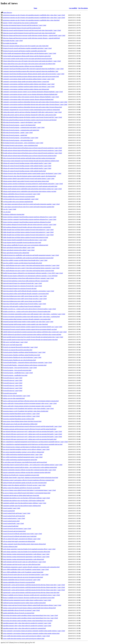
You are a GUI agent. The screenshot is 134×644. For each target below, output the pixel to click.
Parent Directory (8, 13)
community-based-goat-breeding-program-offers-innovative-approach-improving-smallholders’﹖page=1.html (33, 69)
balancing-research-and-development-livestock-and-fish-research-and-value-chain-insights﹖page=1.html (32, 30)
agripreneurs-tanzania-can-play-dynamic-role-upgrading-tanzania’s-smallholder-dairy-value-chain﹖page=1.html (34, 15)
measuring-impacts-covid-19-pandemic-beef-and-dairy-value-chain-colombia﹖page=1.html (28, 408)
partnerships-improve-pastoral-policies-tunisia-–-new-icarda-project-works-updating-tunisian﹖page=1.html (33, 465)
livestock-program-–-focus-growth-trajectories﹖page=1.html (20, 368)
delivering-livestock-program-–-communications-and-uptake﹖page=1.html (24, 127)
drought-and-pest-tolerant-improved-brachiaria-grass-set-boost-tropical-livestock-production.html (30, 156)
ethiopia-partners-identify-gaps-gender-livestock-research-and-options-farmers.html (26, 181)
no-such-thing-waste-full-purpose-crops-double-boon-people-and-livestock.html (25, 462)
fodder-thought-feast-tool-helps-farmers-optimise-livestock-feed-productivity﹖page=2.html (28, 232)
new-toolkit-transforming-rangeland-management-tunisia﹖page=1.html (23, 454)
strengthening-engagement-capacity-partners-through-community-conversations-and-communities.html (31, 567)
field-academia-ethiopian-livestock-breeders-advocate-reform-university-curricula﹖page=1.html (30, 225)
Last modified (73, 8)
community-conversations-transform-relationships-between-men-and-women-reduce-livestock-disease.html (32, 107)
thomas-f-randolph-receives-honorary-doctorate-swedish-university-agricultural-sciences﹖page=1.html (31, 595)
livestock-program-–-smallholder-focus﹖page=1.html (18, 373)
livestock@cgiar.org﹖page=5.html (13, 388)
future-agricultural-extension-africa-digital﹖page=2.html (19, 250)
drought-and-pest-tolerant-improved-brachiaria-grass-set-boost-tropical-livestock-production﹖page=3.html (32, 153)
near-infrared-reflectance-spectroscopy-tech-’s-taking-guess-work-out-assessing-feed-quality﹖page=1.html (32, 431)
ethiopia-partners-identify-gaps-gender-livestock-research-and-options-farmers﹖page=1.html (29, 179)
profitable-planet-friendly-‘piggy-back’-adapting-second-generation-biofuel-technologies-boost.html (31, 478)
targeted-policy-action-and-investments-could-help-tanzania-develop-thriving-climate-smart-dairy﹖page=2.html (34, 587)
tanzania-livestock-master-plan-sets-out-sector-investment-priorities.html (23, 577)
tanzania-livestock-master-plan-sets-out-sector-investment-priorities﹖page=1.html (26, 575)
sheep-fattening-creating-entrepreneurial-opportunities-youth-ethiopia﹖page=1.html (26, 554)
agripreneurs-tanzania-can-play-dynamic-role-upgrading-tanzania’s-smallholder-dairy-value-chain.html (31, 20)
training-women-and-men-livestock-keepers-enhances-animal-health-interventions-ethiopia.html (29, 608)
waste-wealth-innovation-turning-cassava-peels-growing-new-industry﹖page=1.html (26, 636)
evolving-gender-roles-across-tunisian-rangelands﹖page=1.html (21, 199)
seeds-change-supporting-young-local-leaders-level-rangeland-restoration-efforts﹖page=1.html (29, 549)
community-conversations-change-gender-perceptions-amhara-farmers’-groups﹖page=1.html (29, 79)
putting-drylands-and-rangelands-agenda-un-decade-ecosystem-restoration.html (25, 483)
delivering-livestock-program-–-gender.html (15, 135)
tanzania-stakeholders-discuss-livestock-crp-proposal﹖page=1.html (22, 580)
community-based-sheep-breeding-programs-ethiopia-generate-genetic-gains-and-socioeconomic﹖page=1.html (34, 74)
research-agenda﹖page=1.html (12, 508)
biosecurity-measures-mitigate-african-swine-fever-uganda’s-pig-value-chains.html (26, 46)
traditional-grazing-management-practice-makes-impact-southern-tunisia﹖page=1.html (27, 600)
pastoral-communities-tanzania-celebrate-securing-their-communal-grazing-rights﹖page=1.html (29, 470)
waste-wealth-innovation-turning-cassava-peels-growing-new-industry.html (24, 639)
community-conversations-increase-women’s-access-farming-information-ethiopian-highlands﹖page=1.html (33, 92)
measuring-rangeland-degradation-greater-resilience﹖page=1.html (21, 414)
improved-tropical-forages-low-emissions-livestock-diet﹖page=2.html (22, 286)
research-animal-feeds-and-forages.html (14, 516)
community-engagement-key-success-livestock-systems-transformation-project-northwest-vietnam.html (31, 110)
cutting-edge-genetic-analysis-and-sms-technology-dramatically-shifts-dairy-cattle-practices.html (30, 115)
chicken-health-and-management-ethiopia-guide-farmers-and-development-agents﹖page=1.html (30, 53)
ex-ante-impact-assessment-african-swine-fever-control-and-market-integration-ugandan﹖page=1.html (31, 204)
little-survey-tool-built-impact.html (13, 345)
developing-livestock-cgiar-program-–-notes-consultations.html (20, 145)
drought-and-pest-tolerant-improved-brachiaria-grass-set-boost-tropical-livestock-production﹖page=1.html (32, 148)
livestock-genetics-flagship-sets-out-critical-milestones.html (19, 360)
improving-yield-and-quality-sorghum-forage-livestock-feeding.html (22, 306)
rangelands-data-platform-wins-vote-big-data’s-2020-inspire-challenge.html (24, 501)
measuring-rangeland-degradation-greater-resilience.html (19, 419)
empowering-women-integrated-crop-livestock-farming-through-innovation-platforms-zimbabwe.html (31, 161)
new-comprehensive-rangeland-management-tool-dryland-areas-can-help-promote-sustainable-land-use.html (33, 444)
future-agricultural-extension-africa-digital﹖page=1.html (19, 248)
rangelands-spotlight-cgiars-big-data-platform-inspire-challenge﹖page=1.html (25, 503)
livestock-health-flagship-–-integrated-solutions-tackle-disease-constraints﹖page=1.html (27, 362)
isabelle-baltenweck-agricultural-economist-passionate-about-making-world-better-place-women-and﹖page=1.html (35, 332)
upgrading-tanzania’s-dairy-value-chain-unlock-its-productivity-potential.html (24, 628)
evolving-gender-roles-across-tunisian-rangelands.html (18, 202)
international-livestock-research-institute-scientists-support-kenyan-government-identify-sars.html (30, 329)
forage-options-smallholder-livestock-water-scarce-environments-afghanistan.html (26, 245)
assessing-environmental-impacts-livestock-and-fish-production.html (22, 28)
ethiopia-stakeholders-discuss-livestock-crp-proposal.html (19, 197)
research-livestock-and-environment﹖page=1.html (17, 529)
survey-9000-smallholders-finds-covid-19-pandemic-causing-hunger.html (23, 572)
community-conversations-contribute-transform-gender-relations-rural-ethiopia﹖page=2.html (29, 87)
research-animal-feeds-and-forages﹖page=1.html (17, 513)
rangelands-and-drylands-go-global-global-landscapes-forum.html (21, 495)
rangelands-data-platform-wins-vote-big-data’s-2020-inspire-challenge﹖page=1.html (26, 498)
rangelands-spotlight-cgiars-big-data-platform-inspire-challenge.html (22, 506)
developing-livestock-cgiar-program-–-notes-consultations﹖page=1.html (23, 143)
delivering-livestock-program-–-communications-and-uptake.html (21, 130)
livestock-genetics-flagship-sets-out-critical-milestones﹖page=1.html (22, 357)
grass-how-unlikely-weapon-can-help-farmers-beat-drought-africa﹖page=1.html (25, 260)
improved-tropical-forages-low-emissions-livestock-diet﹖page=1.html (22, 283)
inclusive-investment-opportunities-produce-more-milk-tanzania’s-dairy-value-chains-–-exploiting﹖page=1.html (34, 314)
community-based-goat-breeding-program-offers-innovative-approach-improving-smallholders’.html (31, 71)
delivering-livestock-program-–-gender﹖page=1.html (18, 133)
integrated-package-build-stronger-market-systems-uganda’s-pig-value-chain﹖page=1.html (28, 322)
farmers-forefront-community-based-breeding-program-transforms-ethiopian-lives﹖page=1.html (30, 217)
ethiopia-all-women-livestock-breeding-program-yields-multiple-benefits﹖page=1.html (27, 163)
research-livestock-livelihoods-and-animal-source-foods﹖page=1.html (22, 534)
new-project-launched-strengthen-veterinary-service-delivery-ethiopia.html (24, 452)
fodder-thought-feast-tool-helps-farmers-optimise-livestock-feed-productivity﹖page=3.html (28, 235)
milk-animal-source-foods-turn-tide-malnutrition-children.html (20, 424)
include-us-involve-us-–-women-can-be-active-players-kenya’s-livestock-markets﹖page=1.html (29, 309)
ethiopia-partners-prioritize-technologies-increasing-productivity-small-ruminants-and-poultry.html (30, 186)
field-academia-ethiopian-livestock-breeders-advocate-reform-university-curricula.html (27, 227)
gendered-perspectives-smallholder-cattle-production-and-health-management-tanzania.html (28, 258)
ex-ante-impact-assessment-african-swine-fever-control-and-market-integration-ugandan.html (29, 207)
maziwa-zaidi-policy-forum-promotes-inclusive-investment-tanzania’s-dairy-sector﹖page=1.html (30, 403)
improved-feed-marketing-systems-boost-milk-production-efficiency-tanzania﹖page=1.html (28, 278)
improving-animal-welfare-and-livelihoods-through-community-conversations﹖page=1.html (29, 291)
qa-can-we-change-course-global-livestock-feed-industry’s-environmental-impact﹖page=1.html (29, 490)
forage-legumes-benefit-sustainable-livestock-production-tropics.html (22, 243)
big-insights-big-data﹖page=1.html (13, 41)
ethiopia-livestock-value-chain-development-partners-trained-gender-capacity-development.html (29, 176)
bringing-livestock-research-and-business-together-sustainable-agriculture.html (25, 51)
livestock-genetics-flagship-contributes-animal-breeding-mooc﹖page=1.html (24, 352)
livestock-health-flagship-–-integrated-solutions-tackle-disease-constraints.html (25, 365)
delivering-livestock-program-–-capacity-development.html (19, 125)
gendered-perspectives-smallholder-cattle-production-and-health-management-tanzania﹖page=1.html (31, 255)
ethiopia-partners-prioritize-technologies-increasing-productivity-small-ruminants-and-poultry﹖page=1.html (33, 184)
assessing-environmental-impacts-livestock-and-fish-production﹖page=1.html (25, 25)
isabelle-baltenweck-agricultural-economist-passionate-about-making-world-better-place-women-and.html (32, 334)
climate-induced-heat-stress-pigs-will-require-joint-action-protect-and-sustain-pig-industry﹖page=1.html (32, 61)
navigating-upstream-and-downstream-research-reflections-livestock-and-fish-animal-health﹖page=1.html (32, 426)
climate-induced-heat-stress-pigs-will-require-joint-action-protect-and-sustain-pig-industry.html (29, 64)
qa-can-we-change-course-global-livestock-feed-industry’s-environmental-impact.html (27, 493)
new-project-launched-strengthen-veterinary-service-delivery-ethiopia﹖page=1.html (26, 449)
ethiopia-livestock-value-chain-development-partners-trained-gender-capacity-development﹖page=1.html (32, 173)
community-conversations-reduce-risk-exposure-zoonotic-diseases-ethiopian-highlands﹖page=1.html (31, 97)
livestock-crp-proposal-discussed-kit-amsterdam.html (18, 350)
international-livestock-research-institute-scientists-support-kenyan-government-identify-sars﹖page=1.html (33, 327)
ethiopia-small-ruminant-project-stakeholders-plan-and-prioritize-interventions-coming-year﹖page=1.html (32, 189)
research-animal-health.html (11, 526)
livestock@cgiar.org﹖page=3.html (13, 383)
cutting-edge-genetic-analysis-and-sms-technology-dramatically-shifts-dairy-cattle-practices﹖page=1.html (32, 112)
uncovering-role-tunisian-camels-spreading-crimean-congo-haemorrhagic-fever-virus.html (28, 621)
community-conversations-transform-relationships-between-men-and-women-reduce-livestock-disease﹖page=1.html (35, 102)
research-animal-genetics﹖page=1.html (14, 518)
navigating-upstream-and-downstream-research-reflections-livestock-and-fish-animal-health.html (30, 429)
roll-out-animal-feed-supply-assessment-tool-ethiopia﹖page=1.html (22, 539)
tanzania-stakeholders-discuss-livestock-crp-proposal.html (19, 582)
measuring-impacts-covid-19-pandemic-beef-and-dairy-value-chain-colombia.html (26, 411)
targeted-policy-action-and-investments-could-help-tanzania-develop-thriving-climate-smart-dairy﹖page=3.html (34, 590)
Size (79, 8)
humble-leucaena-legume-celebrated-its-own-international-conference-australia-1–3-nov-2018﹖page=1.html (33, 273)
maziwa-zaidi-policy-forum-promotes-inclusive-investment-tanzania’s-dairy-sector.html (27, 406)
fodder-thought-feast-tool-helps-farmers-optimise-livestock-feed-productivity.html (26, 237)
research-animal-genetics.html (11, 521)
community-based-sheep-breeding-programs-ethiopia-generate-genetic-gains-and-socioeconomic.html (31, 76)
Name (35, 8)
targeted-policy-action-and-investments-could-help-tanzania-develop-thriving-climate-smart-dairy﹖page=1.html (34, 585)
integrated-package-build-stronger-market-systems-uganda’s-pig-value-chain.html (25, 324)
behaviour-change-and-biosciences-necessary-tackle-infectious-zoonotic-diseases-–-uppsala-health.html (31, 38)
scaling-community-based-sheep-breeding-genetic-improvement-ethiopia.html (24, 544)
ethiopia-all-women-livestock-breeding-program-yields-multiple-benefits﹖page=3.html (27, 168)
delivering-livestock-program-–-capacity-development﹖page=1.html (22, 122)
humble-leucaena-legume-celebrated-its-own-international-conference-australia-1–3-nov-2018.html (30, 276)
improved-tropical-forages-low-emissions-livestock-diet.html (20, 288)
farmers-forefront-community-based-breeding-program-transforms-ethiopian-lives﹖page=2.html (30, 219)
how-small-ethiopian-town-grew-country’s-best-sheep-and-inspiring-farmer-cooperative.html (28, 271)
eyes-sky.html (7, 212)
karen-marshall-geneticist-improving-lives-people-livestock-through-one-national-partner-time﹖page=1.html (33, 337)
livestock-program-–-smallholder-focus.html (15, 375)
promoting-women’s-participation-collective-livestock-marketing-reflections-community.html (29, 480)
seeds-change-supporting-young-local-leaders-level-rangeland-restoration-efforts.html (26, 552)
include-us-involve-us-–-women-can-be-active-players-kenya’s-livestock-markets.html (27, 311)
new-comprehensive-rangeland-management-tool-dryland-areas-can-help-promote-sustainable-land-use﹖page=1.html (35, 442)
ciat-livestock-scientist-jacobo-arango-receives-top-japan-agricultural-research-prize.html (27, 59)
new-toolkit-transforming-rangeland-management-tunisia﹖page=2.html (23, 457)
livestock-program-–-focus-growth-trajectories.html (17, 370)
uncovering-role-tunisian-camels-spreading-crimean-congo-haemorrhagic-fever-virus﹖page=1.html (30, 615)
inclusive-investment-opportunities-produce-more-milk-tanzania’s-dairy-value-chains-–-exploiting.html (31, 317)
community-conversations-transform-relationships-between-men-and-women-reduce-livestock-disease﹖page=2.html (35, 104)
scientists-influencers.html (10, 547)
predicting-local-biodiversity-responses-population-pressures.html (21, 475)
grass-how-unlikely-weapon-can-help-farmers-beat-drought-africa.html (22, 263)
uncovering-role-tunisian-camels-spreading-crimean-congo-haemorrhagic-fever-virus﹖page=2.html (30, 618)
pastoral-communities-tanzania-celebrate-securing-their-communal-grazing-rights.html (27, 472)
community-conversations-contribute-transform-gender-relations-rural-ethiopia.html (26, 89)
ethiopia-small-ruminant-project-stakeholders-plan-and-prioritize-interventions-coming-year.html (30, 191)
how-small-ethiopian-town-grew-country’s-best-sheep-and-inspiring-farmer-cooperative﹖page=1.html (31, 265)
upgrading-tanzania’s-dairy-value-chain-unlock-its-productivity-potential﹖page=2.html (27, 626)
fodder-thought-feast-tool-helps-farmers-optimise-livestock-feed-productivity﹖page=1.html (28, 230)
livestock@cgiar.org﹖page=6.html (13, 391)
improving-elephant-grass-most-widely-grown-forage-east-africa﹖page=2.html (25, 299)
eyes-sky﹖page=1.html (10, 209)
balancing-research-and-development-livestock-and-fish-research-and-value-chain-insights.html (29, 33)
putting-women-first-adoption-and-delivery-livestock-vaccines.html (21, 488)
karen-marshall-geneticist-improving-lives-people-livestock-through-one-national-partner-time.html (30, 340)
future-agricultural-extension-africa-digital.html (16, 253)
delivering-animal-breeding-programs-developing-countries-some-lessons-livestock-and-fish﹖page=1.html (32, 117)
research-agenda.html (9, 511)
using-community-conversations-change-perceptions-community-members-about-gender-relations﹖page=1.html (34, 631)
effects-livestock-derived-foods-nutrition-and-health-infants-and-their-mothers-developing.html (29, 158)
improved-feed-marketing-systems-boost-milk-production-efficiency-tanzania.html (26, 281)
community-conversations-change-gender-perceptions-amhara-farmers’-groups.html (26, 82)
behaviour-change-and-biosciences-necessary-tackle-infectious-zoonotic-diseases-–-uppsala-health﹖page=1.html (34, 35)
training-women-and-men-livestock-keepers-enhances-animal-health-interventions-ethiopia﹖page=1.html (32, 605)
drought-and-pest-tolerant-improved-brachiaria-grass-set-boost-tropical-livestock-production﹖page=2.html (32, 150)
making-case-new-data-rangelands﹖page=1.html (16, 396)
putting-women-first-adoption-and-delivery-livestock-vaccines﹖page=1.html (24, 485)
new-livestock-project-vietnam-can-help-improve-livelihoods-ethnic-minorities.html (26, 447)
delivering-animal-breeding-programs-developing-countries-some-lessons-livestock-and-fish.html (30, 120)
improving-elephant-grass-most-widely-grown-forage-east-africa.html (22, 301)
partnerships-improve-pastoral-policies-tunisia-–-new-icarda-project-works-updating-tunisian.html (30, 467)
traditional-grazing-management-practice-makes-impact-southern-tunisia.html (24, 603)
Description (84, 8)
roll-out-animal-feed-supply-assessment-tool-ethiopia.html (19, 541)
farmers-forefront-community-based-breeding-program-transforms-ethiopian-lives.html (27, 222)
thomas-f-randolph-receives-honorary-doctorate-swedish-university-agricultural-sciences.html (29, 598)
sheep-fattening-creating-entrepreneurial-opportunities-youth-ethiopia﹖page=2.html (26, 557)
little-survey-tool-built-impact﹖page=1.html (15, 342)
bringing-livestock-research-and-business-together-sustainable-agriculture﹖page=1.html (27, 48)
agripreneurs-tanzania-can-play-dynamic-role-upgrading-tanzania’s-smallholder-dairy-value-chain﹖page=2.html (34, 18)
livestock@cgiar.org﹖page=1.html (13, 378)
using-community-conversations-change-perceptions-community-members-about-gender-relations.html (31, 633)
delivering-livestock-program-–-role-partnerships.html (18, 140)
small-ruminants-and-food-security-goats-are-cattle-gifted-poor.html (22, 564)
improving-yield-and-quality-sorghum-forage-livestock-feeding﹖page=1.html (24, 304)
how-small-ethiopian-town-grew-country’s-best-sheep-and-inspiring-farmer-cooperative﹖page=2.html (31, 268)
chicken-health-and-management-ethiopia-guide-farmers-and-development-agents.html (27, 56)
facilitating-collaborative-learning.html (14, 214)
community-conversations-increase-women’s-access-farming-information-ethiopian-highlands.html (30, 94)
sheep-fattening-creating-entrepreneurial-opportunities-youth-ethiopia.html (23, 559)
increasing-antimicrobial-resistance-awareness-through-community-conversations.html (27, 319)
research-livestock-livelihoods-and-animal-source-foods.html (20, 536)
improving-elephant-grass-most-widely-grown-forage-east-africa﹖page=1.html (25, 296)
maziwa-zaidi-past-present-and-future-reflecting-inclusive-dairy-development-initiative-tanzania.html (31, 401)
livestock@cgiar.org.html (10, 393)
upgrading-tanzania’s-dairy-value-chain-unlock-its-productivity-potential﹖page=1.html (27, 623)
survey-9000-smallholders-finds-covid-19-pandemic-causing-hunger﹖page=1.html (26, 569)
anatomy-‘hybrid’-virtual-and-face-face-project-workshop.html (20, 23)
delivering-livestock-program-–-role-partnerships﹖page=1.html (21, 138)
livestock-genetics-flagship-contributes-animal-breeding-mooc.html (21, 355)
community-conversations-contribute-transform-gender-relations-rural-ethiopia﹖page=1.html (29, 84)
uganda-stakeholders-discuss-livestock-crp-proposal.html (19, 613)
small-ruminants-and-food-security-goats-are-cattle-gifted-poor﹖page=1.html (24, 562)
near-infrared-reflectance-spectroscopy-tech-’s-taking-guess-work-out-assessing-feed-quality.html (30, 439)
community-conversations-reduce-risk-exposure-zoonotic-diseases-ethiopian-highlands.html (28, 99)
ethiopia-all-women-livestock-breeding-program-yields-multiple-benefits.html (24, 171)
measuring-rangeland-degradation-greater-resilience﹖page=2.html (21, 416)
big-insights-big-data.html (10, 43)
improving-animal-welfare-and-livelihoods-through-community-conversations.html (26, 294)
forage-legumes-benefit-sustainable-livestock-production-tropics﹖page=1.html (25, 240)
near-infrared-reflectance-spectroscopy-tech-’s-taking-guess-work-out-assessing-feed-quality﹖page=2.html (32, 434)
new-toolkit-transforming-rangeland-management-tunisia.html (20, 460)
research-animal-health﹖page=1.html (13, 523)
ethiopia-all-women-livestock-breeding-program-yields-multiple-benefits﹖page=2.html (27, 166)
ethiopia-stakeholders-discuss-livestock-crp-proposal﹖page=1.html (22, 194)
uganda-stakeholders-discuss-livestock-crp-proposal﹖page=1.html (21, 610)
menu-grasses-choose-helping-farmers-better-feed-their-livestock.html (22, 421)
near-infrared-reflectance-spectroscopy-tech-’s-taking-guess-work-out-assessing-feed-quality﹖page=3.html (32, 437)
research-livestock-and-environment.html (14, 531)
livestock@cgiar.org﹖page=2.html (13, 380)
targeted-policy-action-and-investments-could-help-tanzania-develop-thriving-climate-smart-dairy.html (31, 593)
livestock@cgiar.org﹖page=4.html (13, 385)
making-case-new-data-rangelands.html (14, 398)
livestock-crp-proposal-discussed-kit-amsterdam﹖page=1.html (20, 347)
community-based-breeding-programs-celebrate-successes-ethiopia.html (23, 66)
